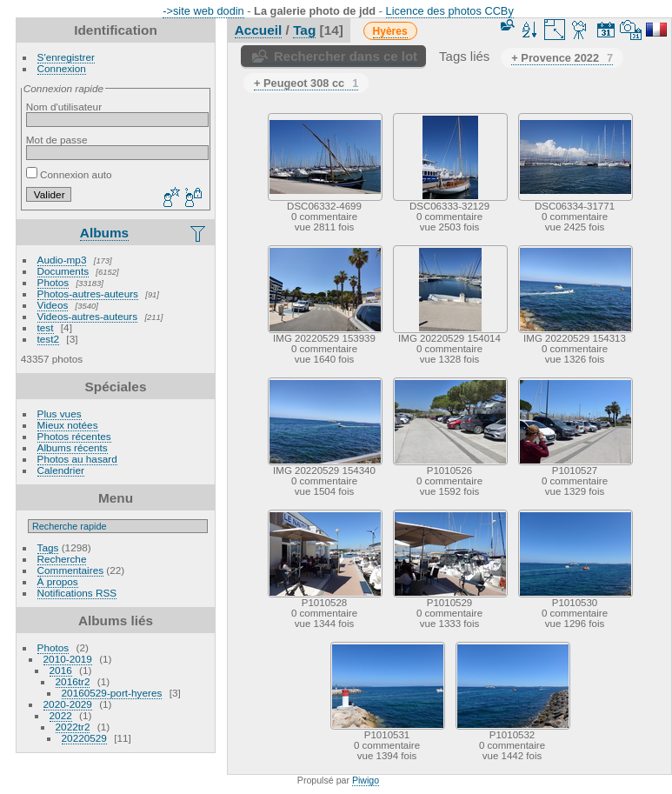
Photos (53, 282)
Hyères (390, 31)
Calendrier (61, 470)
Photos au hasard (77, 459)
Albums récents (73, 447)
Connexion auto (69, 174)
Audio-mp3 (62, 260)
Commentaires (71, 570)
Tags (48, 547)
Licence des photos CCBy (450, 11)
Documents (63, 271)
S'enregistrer (66, 57)
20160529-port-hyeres (112, 693)
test (46, 327)
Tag (304, 30)
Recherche (62, 559)
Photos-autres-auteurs (88, 294)
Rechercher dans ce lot (346, 56)
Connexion (62, 68)
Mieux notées (68, 425)
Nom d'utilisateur (64, 107)
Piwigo (366, 780)
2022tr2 (73, 727)
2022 (61, 715)
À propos (58, 581)
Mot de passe (57, 140)
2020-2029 (68, 704)
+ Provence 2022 (562, 58)
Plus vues (60, 414)
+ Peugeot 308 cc (306, 83)
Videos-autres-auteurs (88, 316)
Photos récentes (74, 436)
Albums (104, 233)
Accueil (259, 30)
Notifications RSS (77, 593)
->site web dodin (203, 11)
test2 (49, 339)
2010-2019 (68, 659)
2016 (61, 670)
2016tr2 (73, 681)
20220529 (84, 738)
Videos (53, 305)
